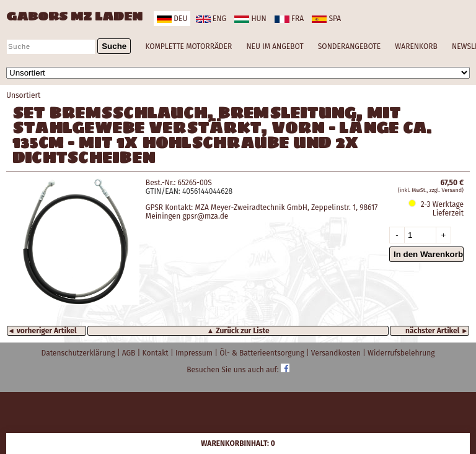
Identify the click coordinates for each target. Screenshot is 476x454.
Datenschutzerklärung (79, 353)
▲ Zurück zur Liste (238, 331)
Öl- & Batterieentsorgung (263, 353)
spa (326, 19)
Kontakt (156, 353)
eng (211, 19)
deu (172, 19)
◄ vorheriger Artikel (42, 331)
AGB (130, 353)
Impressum (195, 353)
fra (289, 19)
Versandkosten (337, 353)
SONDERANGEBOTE (349, 46)
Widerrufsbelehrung (401, 353)
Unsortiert (23, 95)
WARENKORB (416, 46)
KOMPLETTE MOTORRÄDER (188, 46)
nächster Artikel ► (437, 331)
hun (250, 19)
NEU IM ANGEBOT (275, 46)
